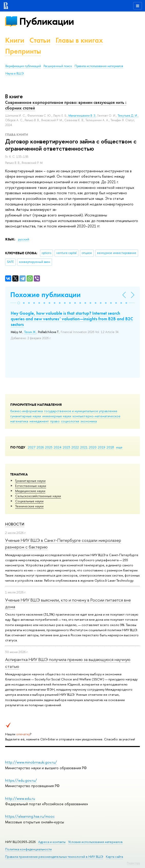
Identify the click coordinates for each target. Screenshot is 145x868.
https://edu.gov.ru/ (21, 780)
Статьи (40, 40)
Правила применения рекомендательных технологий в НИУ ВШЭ (54, 857)
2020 (93, 447)
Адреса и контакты (52, 842)
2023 (66, 447)
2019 (102, 447)
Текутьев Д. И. (128, 116)
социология (70, 421)
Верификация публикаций (23, 66)
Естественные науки (31, 486)
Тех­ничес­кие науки (29, 506)
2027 (32, 447)
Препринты (23, 51)
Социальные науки (29, 501)
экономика (89, 421)
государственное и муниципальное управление (81, 411)
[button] (19, 303)
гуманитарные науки (26, 416)
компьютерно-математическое (96, 416)
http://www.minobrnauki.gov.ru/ (31, 762)
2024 (58, 447)
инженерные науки (57, 416)
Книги (15, 40)
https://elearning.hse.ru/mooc (30, 816)
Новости (15, 524)
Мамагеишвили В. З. (82, 116)
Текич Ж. (30, 332)
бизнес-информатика (27, 411)
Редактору (133, 863)
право (55, 421)
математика (19, 421)
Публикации (46, 21)
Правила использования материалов (99, 66)
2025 (49, 447)
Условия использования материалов (95, 842)
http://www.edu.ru (20, 798)
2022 (75, 447)
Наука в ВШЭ (14, 74)
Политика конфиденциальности (28, 849)
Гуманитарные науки (30, 481)
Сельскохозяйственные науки (38, 496)
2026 (40, 447)
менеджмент (39, 421)
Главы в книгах (79, 40)
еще (119, 447)
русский (24, 239)
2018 (110, 447)
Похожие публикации (45, 295)
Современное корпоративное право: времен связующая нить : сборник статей (66, 105)
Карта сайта (114, 857)
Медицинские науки (30, 491)
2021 (84, 447)
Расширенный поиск (58, 66)
